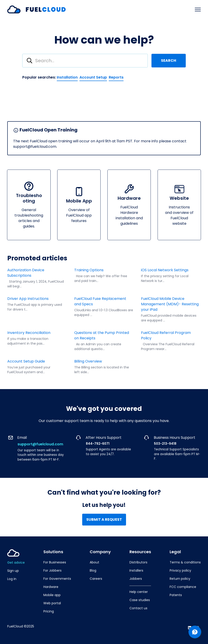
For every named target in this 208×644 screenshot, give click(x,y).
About (94, 562)
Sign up (13, 571)
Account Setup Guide (26, 361)
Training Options (89, 270)
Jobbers (136, 579)
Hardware (51, 587)
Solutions (53, 552)
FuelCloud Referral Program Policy (166, 335)
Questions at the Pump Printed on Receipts (102, 335)
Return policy (180, 579)
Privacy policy (180, 570)
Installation (67, 77)
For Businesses (55, 562)
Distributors (138, 562)
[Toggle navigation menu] (198, 10)
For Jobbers (52, 570)
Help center (139, 592)
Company (100, 552)
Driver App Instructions (28, 299)
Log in (12, 579)
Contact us (138, 608)
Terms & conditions (185, 562)
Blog (93, 570)
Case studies (140, 600)
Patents (176, 595)
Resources (140, 552)
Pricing (49, 611)
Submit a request (104, 519)
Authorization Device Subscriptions (26, 273)
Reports (116, 77)
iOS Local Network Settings (165, 270)
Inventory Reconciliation (29, 333)
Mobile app (52, 595)
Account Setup (93, 77)
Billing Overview (88, 361)
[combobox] (85, 61)
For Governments (57, 579)
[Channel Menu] (195, 632)
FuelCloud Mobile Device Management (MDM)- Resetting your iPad (170, 304)
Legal (175, 552)
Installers (136, 570)
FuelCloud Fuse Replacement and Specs (100, 301)
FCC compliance (183, 587)
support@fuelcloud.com (40, 444)
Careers (96, 579)
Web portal (52, 603)
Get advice (16, 563)
